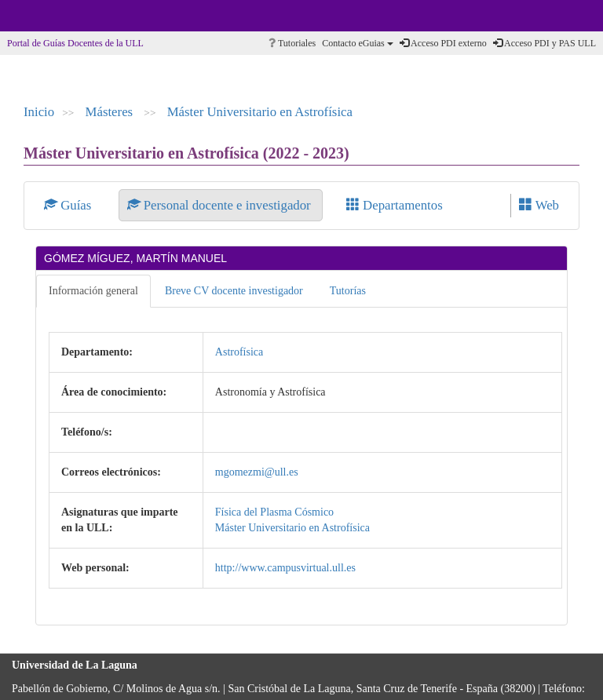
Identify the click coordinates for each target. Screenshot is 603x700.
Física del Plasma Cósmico (274, 512)
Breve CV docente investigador (234, 291)
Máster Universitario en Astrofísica (260, 112)
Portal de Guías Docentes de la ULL (75, 43)
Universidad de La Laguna (55, 16)
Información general (93, 291)
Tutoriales (292, 43)
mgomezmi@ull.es (257, 472)
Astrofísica (239, 352)
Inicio (39, 112)
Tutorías (348, 291)
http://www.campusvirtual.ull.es (285, 568)
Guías (69, 205)
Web (539, 205)
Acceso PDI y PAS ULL (545, 43)
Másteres (111, 112)
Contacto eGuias (358, 43)
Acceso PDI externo (443, 43)
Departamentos (395, 205)
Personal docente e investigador (221, 205)
